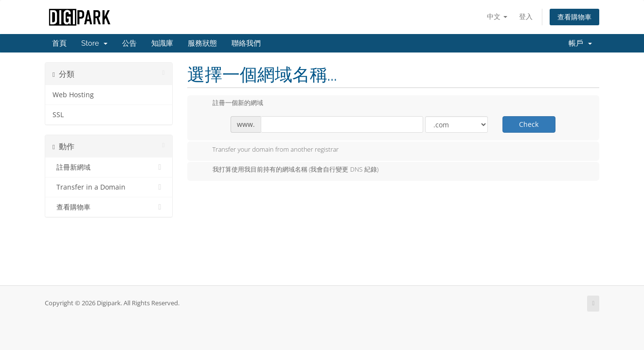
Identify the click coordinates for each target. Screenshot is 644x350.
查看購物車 (574, 17)
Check (529, 124)
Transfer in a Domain (109, 187)
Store (94, 43)
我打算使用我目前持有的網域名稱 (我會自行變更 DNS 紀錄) (288, 170)
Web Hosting (73, 95)
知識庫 (162, 43)
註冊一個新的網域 (230, 104)
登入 (526, 16)
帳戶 (580, 43)
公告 (129, 43)
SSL (58, 115)
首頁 (59, 43)
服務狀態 (202, 43)
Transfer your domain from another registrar (268, 150)
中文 (497, 16)
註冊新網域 (109, 167)
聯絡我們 (246, 43)
